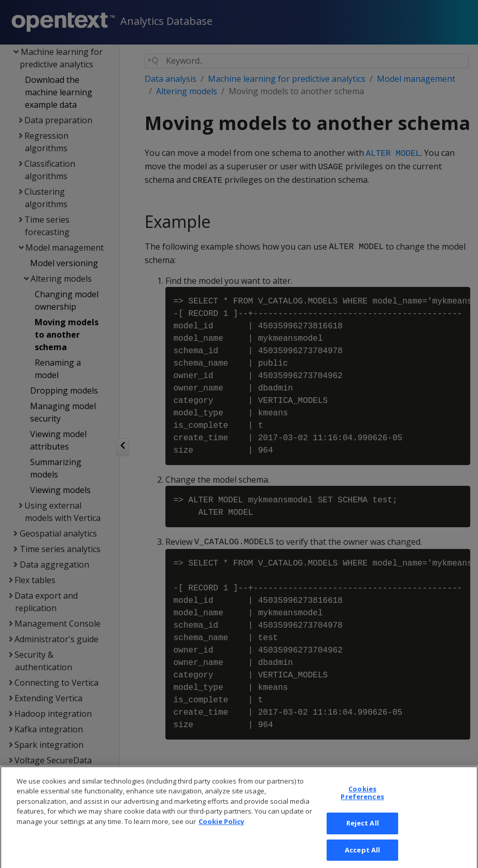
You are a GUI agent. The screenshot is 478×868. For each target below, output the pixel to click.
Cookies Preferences (362, 801)
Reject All (363, 831)
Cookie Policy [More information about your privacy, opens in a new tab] (221, 829)
